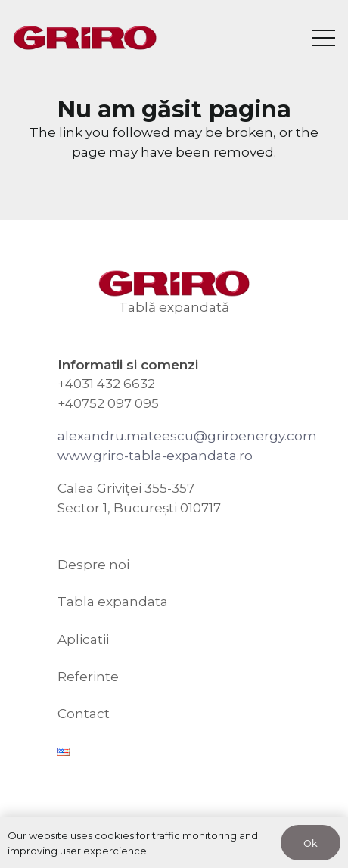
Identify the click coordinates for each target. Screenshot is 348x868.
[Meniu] (323, 38)
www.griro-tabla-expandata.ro (155, 456)
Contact (84, 714)
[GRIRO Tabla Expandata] (85, 38)
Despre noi (93, 565)
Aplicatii (83, 639)
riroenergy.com (267, 436)
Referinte (88, 677)
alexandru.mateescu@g (137, 436)
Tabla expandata (113, 602)
